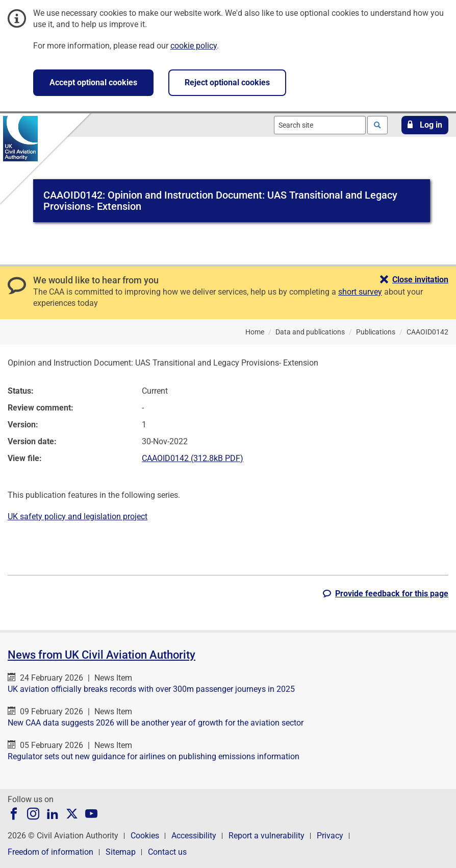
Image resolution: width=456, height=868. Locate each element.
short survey (360, 292)
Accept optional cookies (93, 82)
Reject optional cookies (227, 82)
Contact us (167, 852)
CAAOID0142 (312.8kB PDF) (193, 458)
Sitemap (121, 852)
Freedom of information (50, 852)
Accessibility (194, 836)
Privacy (330, 836)
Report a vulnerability (267, 836)
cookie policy (194, 46)
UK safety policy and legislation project (78, 516)
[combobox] (320, 125)
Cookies (145, 836)
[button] (425, 125)
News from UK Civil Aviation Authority (102, 655)
